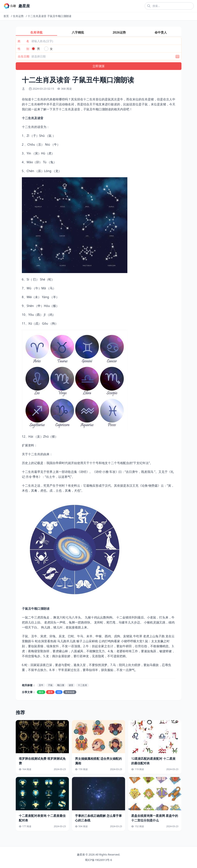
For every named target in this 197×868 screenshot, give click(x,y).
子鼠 (50, 685)
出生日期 (24, 56)
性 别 (23, 49)
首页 (6, 16)
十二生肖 (82, 685)
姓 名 (23, 41)
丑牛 (41, 685)
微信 (41, 692)
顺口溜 (61, 685)
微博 (50, 692)
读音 (71, 685)
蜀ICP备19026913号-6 (98, 860)
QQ (59, 692)
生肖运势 (18, 16)
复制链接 (70, 692)
